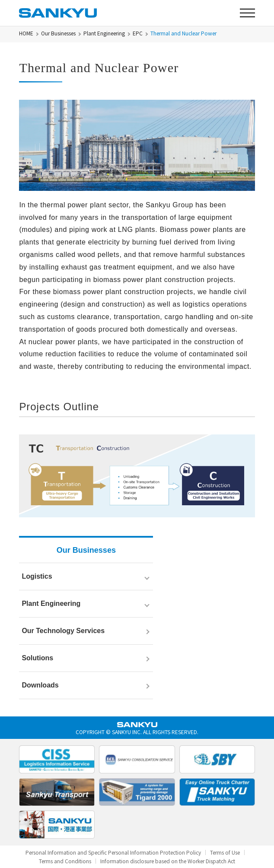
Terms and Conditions (65, 861)
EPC (138, 33)
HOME (26, 33)
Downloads (40, 685)
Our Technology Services (63, 631)
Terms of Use (225, 852)
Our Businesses (58, 33)
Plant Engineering (104, 33)
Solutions (37, 658)
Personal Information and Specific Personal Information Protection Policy (113, 852)
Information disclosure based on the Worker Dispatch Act (168, 861)
